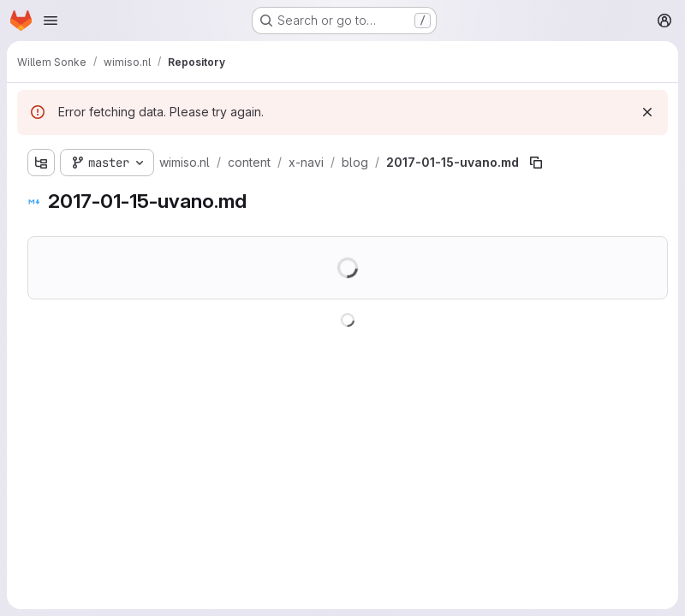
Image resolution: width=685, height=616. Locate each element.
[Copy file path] (536, 163)
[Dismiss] (647, 112)
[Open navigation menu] (51, 21)
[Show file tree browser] (41, 163)
